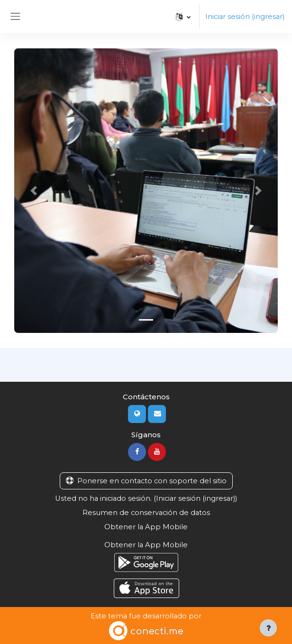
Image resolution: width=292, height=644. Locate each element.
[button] (183, 17)
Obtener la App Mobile (146, 527)
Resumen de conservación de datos (146, 513)
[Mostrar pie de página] (268, 628)
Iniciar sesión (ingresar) (245, 17)
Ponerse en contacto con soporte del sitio (146, 481)
